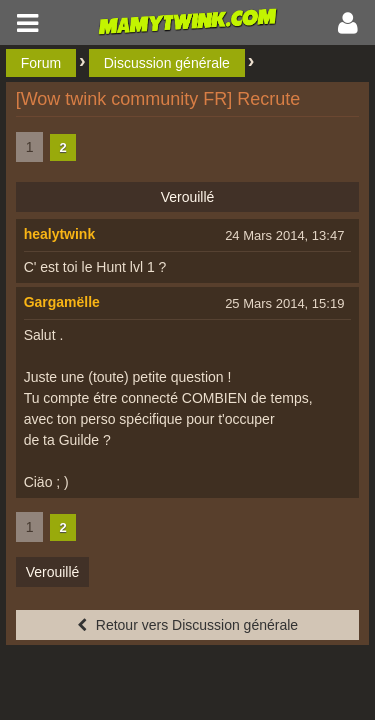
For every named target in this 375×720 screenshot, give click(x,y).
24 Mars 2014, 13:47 (284, 235)
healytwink (60, 234)
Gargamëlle (62, 302)
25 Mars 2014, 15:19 (284, 303)
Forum (41, 63)
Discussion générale (167, 63)
